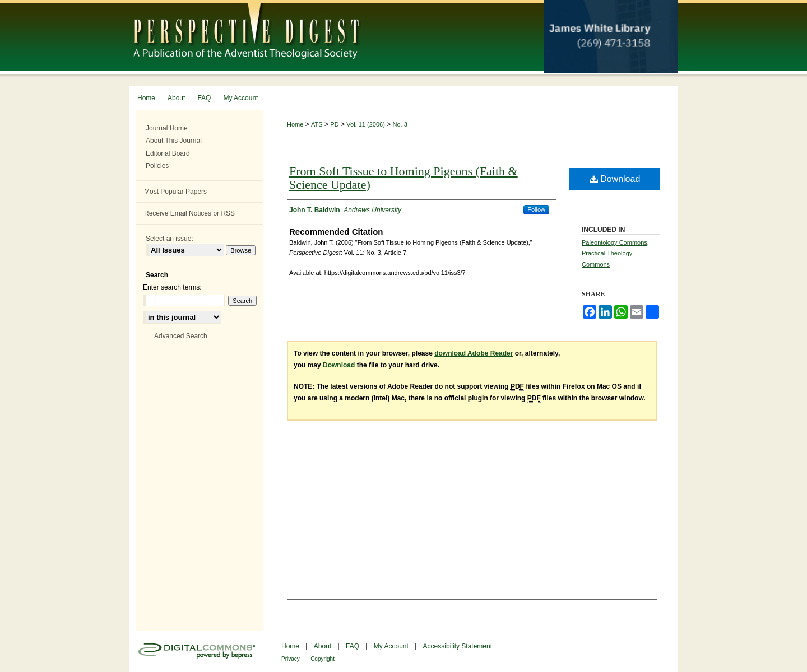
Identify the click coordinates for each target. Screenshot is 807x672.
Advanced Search (181, 336)
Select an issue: (170, 239)
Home (295, 124)
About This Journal (174, 141)
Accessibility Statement (458, 646)
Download (615, 179)
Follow (536, 209)
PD (334, 124)
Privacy (291, 659)
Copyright (323, 659)
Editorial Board (168, 153)
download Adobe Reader (474, 353)
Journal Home (167, 128)
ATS (317, 124)
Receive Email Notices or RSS (189, 213)
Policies (157, 166)
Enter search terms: (172, 287)
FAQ (353, 646)
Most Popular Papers (175, 192)
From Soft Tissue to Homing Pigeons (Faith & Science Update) (403, 178)
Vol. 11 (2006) (366, 124)
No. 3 (400, 124)
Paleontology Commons (614, 242)
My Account (391, 646)
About (323, 646)
